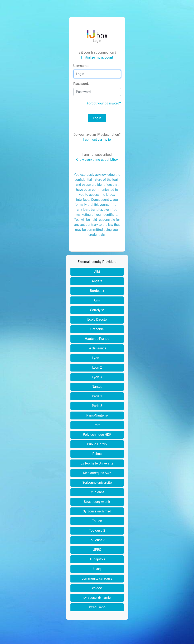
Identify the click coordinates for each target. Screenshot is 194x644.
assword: (81, 84)
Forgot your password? (104, 103)
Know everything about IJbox (97, 160)
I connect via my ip (97, 140)
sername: (81, 66)
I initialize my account (97, 57)
